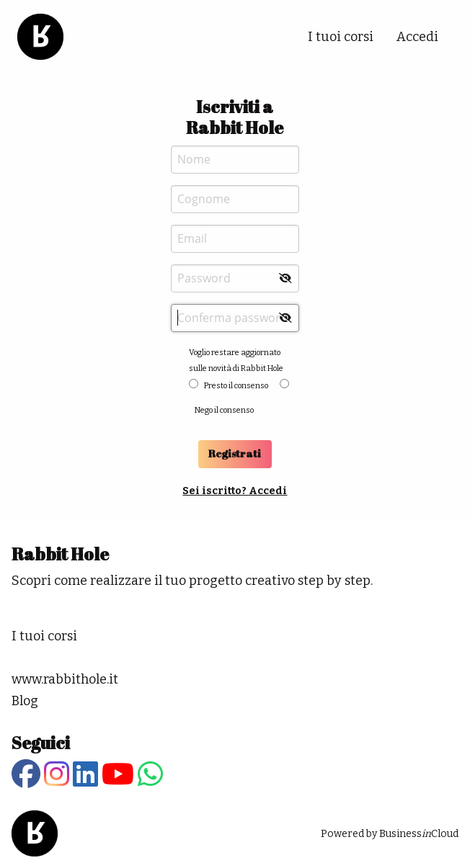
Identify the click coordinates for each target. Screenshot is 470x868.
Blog (25, 701)
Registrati (235, 453)
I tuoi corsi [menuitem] (341, 37)
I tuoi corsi (44, 636)
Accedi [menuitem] (417, 37)
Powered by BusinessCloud (390, 834)
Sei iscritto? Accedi (235, 491)
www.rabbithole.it (65, 679)
